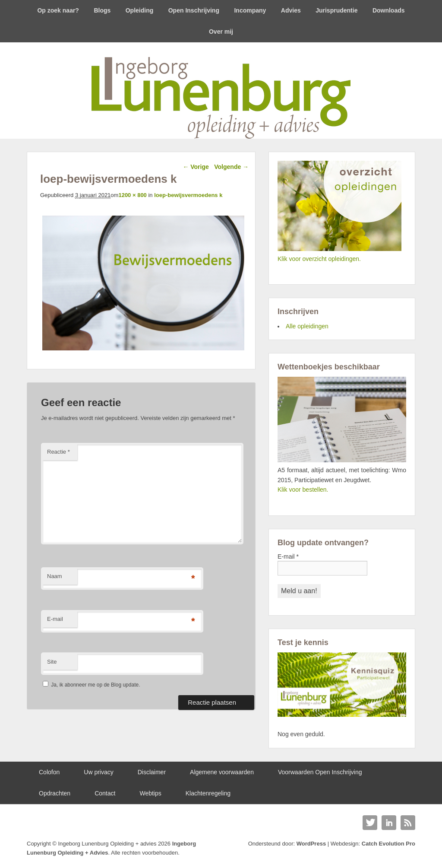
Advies (291, 10)
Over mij (221, 32)
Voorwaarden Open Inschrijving (320, 772)
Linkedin (389, 823)
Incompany (250, 10)
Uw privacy (98, 772)
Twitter (370, 823)
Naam (55, 576)
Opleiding (140, 10)
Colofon (49, 772)
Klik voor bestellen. (303, 490)
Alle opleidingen (307, 326)
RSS (408, 823)
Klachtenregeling (208, 793)
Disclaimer (152, 772)
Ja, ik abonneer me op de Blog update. (91, 685)
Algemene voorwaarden (222, 772)
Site (52, 662)
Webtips (150, 793)
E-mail (55, 619)
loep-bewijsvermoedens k (188, 195)
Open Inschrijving (194, 10)
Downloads (389, 10)
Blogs (102, 10)
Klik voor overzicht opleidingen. (319, 259)
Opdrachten (55, 793)
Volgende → (231, 167)
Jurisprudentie (336, 10)
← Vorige (196, 167)
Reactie (58, 452)
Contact (105, 793)
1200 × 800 (132, 195)
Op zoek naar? (58, 10)
